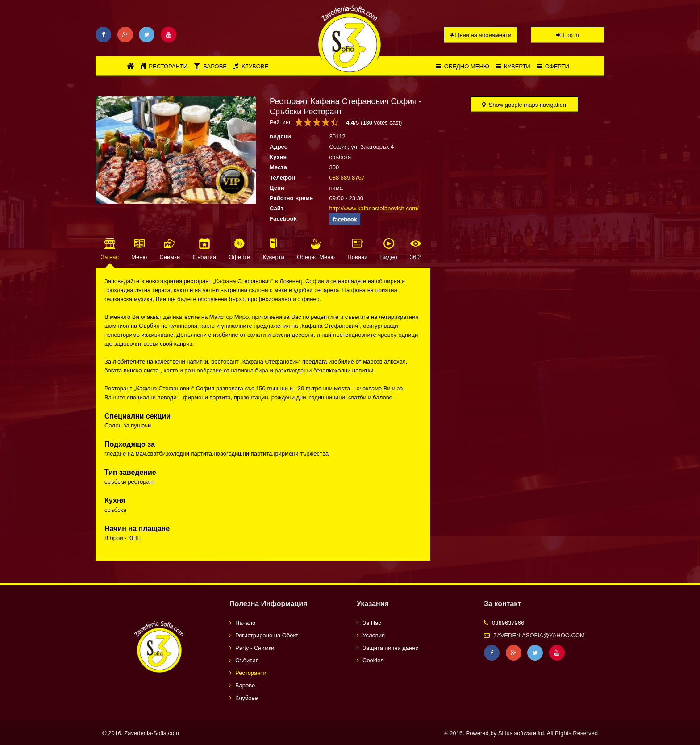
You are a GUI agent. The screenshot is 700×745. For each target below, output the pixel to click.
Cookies (373, 660)
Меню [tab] (139, 257)
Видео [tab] (389, 257)
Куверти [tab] (274, 257)
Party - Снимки (255, 648)
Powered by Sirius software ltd (505, 733)
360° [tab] (416, 257)
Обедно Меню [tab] (316, 257)
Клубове (251, 66)
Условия (374, 635)
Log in (567, 35)
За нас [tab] (110, 257)
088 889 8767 (347, 178)
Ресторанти (164, 66)
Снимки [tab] (170, 257)
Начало (245, 623)
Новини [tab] (357, 257)
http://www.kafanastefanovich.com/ (374, 208)
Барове (210, 66)
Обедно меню (462, 66)
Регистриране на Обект (267, 635)
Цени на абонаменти (481, 35)
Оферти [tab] (239, 257)
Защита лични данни (391, 648)
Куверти (513, 66)
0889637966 (508, 623)
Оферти (553, 66)
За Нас (372, 623)
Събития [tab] (204, 257)
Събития (247, 660)
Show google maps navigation (524, 105)
